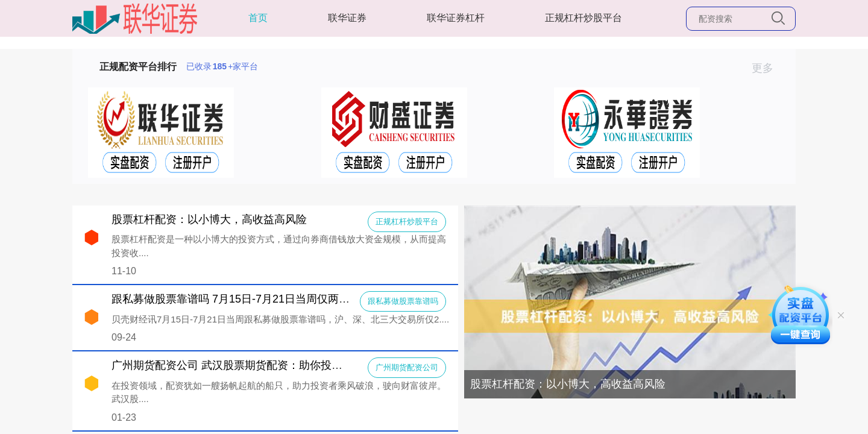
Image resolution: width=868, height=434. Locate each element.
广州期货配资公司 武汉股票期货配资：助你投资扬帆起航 (249, 365)
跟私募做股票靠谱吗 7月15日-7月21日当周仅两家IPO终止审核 (262, 299)
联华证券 (347, 18)
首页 (258, 18)
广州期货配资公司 (407, 367)
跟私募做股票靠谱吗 (403, 301)
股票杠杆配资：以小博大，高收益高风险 (568, 384)
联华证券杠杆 (456, 18)
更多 (768, 68)
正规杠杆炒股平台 (583, 18)
